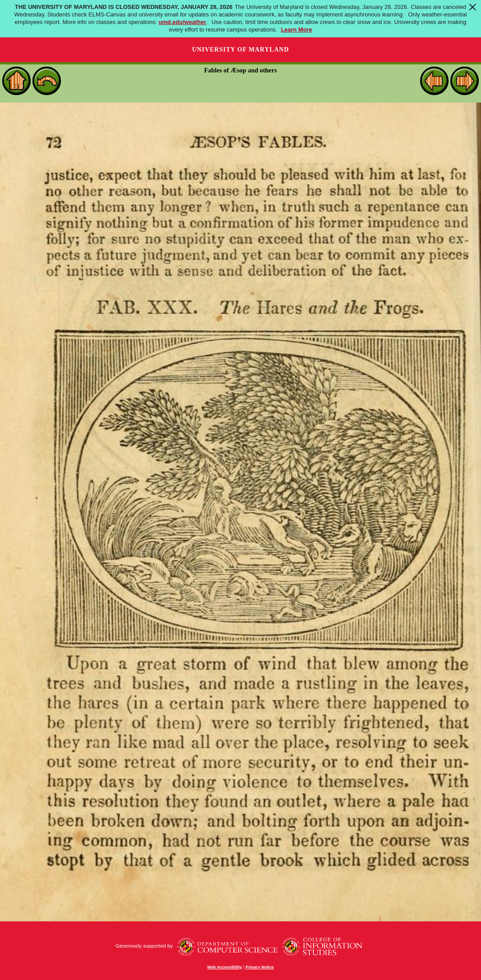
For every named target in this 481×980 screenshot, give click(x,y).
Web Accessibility (224, 967)
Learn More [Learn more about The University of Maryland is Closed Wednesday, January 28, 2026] (297, 30)
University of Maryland (240, 50)
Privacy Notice (260, 967)
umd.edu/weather (182, 22)
